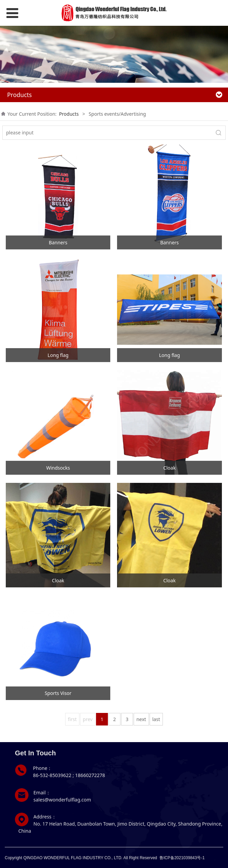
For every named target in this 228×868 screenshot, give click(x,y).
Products (69, 114)
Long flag (58, 355)
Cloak (169, 468)
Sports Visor (58, 693)
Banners (58, 242)
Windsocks (58, 468)
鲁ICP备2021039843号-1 (182, 858)
